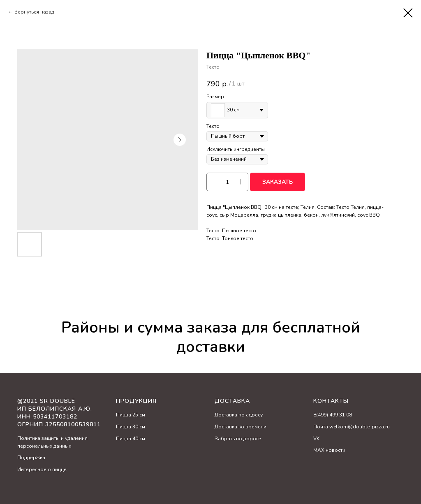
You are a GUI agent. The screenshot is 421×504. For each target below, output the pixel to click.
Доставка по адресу (239, 415)
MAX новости (329, 450)
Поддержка (31, 458)
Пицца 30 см (131, 427)
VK (316, 439)
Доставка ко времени (241, 427)
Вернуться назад (34, 12)
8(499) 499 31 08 (333, 415)
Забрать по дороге (238, 439)
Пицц (122, 415)
